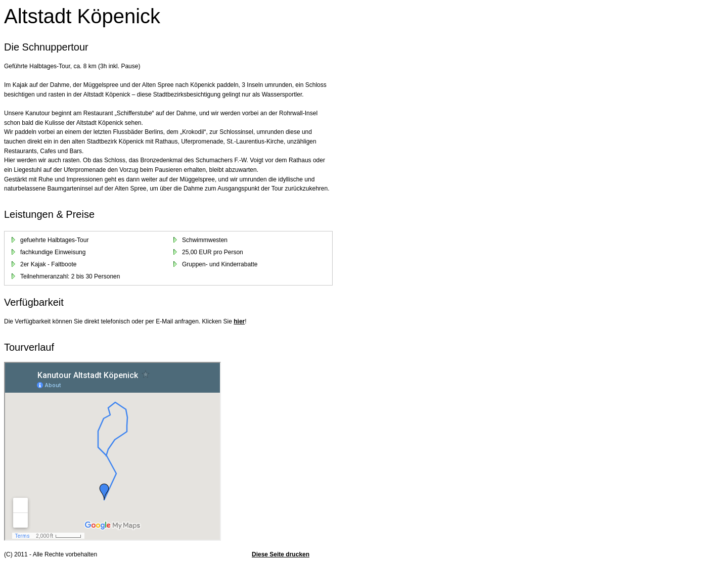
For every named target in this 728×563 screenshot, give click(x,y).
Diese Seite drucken (281, 554)
